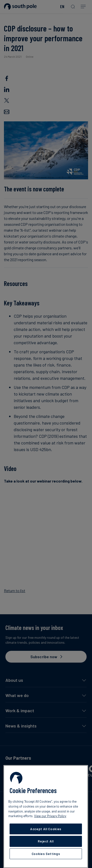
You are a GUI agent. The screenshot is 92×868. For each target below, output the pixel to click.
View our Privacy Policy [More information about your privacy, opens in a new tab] (50, 816)
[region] (46, 817)
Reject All (46, 841)
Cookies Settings (46, 854)
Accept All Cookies (46, 829)
